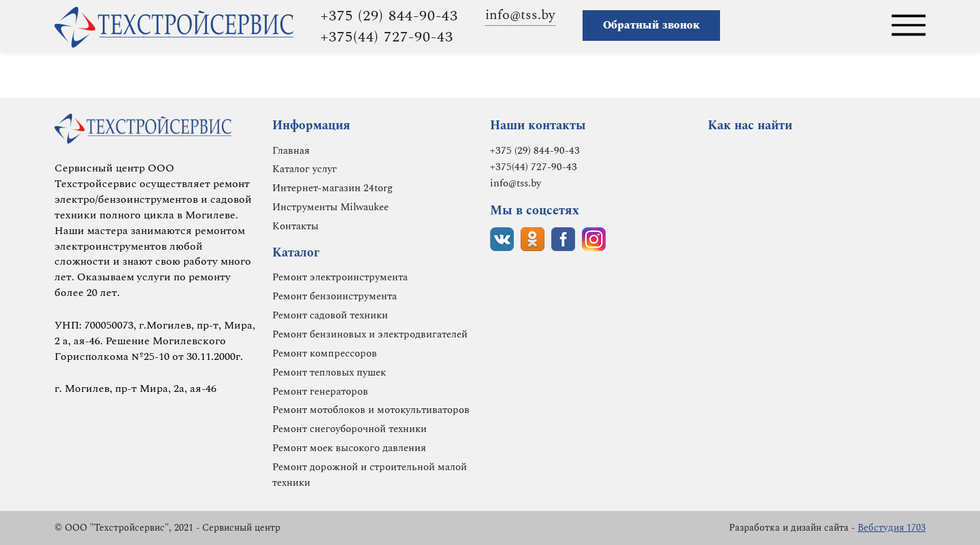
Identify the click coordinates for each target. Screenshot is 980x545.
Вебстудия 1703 (892, 528)
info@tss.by (520, 15)
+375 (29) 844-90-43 (389, 16)
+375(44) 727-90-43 (387, 37)
